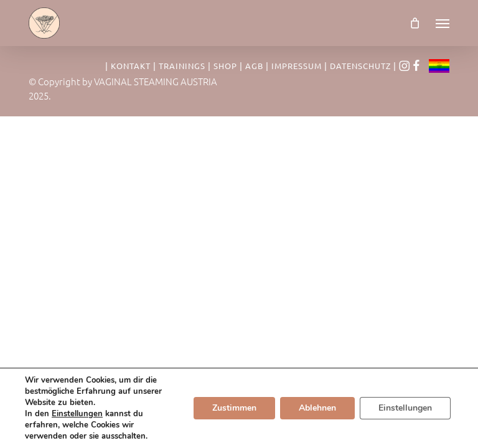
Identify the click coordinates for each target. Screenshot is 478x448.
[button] (443, 23)
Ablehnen (317, 408)
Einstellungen (77, 414)
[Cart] (415, 23)
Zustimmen (234, 408)
